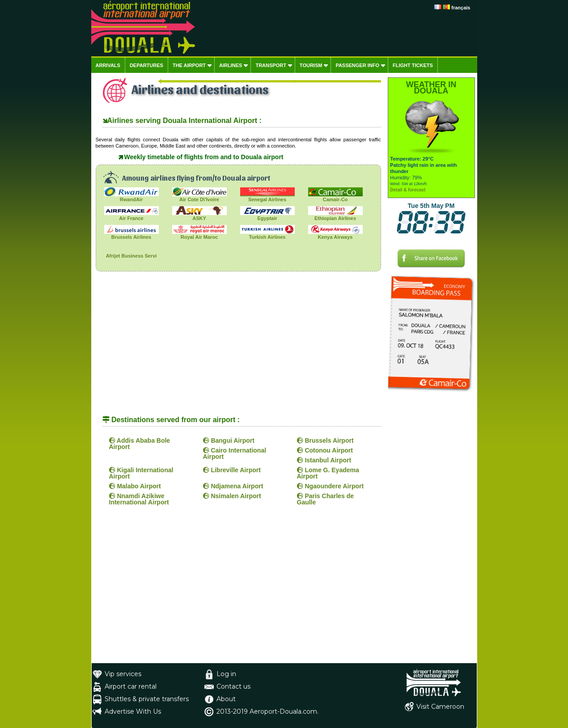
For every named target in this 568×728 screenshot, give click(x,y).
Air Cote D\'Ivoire (199, 197)
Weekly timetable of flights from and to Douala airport (204, 157)
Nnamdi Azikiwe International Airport (139, 499)
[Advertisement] (238, 347)
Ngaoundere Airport (331, 486)
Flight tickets (413, 65)
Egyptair (267, 216)
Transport (271, 65)
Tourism (311, 65)
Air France (131, 216)
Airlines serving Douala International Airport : (184, 121)
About (226, 699)
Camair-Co (335, 197)
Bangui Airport (229, 440)
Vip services (123, 674)
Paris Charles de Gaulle (326, 499)
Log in (226, 674)
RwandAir (131, 197)
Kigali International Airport (141, 473)
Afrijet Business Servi (131, 253)
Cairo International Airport (235, 453)
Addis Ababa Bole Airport (140, 444)
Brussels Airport (325, 440)
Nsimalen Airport (232, 496)
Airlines (231, 65)
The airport (189, 65)
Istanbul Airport (324, 460)
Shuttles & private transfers (147, 699)
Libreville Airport (232, 470)
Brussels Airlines (131, 235)
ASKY (199, 216)
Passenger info (357, 65)
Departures (146, 65)
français (461, 8)
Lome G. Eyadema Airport (328, 473)
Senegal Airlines (267, 197)
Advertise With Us (133, 711)
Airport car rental (131, 686)
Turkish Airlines (267, 235)
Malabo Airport (135, 486)
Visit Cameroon (440, 707)
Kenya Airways (335, 235)
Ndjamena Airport (233, 486)
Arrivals (108, 65)
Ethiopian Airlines (335, 216)
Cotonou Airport (325, 450)
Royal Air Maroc (199, 235)
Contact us (233, 686)
